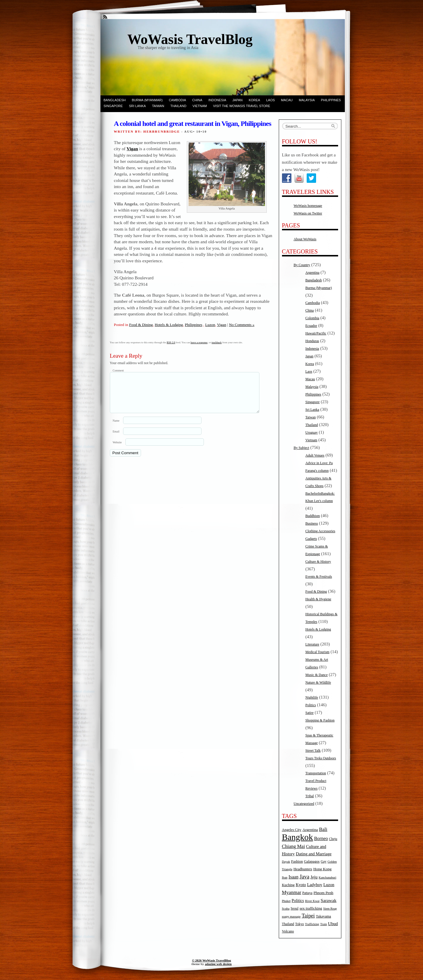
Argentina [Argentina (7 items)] (310, 830)
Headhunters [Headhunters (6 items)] (303, 869)
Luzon (210, 325)
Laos (270, 100)
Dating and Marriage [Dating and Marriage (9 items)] (314, 854)
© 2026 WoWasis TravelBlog (211, 960)
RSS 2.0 (171, 342)
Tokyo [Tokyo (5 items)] (300, 924)
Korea (255, 100)
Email (116, 439)
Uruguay (312, 432)
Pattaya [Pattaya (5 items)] (307, 893)
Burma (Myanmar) (147, 100)
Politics (311, 705)
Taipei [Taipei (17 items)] (308, 916)
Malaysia (307, 100)
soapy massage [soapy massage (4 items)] (291, 916)
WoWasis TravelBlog (190, 39)
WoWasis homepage (308, 206)
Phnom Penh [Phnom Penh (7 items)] (323, 893)
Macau (287, 100)
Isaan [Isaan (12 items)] (293, 877)
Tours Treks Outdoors (321, 758)
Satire (310, 713)
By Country (302, 265)
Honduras (312, 341)
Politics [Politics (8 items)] (298, 901)
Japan (237, 100)
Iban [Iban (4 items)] (285, 877)
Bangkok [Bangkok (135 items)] (298, 837)
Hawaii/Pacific (316, 333)
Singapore (113, 106)
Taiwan (158, 106)
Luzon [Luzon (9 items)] (329, 885)
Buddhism (313, 516)
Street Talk (313, 751)
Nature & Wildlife (318, 682)
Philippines (331, 100)
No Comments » (242, 325)
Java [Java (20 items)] (304, 877)
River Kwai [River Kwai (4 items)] (312, 901)
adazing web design (218, 964)
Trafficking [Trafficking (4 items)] (312, 924)
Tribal (310, 796)
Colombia (312, 318)
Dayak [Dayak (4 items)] (286, 862)
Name (116, 428)
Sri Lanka (137, 106)
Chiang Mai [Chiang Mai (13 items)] (294, 846)
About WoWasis (305, 239)
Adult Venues (315, 455)
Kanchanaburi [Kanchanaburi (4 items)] (328, 877)
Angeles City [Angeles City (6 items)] (292, 830)
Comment (118, 370)
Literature (312, 644)
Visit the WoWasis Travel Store (241, 106)
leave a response (199, 342)
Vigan (132, 149)
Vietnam (200, 106)
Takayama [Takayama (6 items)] (323, 916)
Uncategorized (304, 804)
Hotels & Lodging (169, 325)
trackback (216, 342)
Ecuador (311, 326)
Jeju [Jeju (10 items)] (314, 877)
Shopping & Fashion (320, 720)
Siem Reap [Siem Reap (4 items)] (330, 909)
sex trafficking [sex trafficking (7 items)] (311, 908)
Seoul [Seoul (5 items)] (294, 909)
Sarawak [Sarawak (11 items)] (329, 900)
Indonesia (218, 100)
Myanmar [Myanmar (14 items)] (292, 892)
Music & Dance (317, 675)
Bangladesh (115, 100)
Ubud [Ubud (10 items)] (333, 924)
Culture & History (318, 562)
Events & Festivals (319, 577)
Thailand (178, 106)
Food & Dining (141, 325)
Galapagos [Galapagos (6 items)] (312, 861)
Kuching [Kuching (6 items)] (288, 885)
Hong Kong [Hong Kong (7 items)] (322, 869)
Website (117, 449)
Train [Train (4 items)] (324, 924)
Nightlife (312, 697)
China (197, 100)
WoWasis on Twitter (308, 213)
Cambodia (178, 100)
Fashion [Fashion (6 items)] (297, 861)
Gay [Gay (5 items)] (324, 862)
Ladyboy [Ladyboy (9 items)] (315, 885)
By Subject (302, 448)
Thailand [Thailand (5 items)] (288, 924)
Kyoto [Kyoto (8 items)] (301, 885)
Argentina (313, 273)
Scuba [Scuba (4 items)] (286, 909)
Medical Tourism (318, 652)
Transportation (316, 773)
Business (312, 523)
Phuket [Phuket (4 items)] (286, 901)
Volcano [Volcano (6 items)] (288, 931)
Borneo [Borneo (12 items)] (321, 838)
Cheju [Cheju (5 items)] (333, 839)
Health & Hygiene (318, 599)
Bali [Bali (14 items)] (323, 829)
